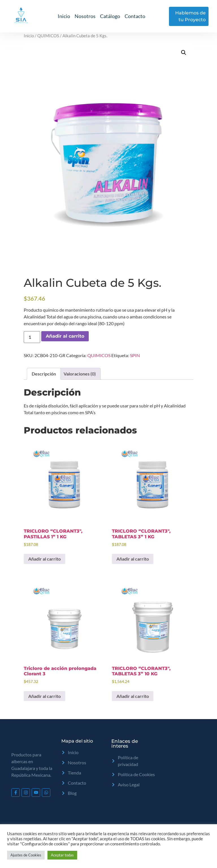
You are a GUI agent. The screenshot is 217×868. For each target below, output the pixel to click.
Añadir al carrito (65, 336)
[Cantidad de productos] (32, 337)
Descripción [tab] (44, 374)
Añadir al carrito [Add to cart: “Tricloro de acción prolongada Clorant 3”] (45, 696)
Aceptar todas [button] (62, 855)
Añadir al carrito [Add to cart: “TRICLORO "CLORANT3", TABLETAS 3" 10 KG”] (133, 696)
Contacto (135, 16)
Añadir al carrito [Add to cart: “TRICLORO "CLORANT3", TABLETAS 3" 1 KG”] (133, 559)
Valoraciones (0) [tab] (80, 374)
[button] (184, 53)
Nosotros (85, 16)
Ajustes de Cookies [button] (26, 855)
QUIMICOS (48, 36)
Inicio (64, 16)
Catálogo (110, 16)
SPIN (135, 355)
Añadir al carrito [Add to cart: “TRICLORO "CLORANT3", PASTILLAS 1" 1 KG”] (45, 559)
